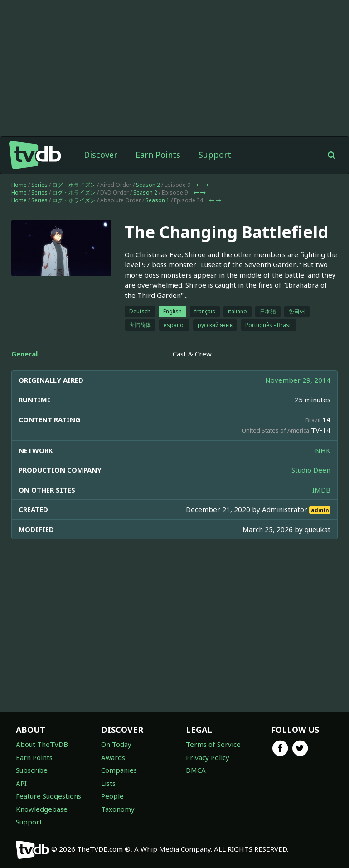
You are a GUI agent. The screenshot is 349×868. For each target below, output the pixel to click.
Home (19, 185)
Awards (113, 757)
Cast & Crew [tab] (192, 354)
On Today (116, 744)
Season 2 (148, 185)
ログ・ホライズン (74, 185)
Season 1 (158, 200)
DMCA (196, 770)
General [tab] (24, 354)
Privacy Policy (208, 757)
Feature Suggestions (48, 796)
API (21, 783)
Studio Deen (311, 470)
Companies (119, 770)
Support (215, 155)
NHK (323, 450)
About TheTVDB (42, 744)
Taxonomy (118, 809)
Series (39, 185)
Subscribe (32, 770)
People (112, 796)
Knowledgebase (42, 809)
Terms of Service (213, 744)
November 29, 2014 (298, 380)
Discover (101, 155)
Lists (108, 783)
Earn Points (158, 155)
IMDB (321, 490)
